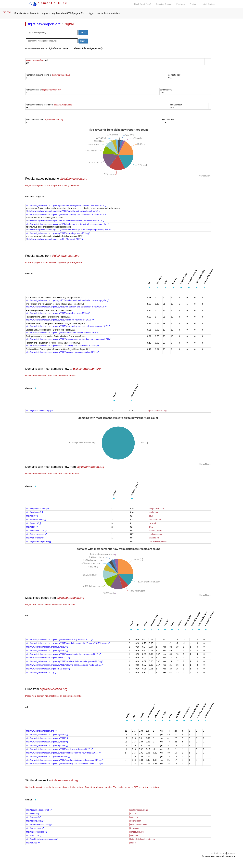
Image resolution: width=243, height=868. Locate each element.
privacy (231, 853)
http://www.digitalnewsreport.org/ (41, 672)
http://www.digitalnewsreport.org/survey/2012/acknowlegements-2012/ (58, 233)
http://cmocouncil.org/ (36, 832)
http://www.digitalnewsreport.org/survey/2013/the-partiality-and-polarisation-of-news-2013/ (66, 205)
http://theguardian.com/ (37, 509)
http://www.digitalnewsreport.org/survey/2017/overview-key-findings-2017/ (59, 640)
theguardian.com (156, 509)
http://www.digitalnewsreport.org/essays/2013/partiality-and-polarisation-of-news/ (64, 211)
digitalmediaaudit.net (139, 810)
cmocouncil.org (137, 832)
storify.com (154, 512)
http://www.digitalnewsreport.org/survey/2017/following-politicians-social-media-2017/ (64, 665)
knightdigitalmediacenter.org (143, 839)
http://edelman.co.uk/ (36, 534)
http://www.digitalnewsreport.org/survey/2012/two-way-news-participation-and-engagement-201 (69, 339)
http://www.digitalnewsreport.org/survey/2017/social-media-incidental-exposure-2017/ (64, 661)
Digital (69, 24)
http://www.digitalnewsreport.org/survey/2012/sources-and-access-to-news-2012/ (62, 333)
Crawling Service (164, 4)
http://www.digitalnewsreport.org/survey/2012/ (47, 647)
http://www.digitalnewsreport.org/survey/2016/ (47, 742)
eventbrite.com (155, 531)
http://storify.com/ (35, 512)
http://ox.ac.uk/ (33, 523)
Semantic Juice (48, 3)
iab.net (133, 843)
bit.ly (151, 527)
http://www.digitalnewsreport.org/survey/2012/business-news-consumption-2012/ (62, 352)
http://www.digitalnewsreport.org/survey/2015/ (47, 651)
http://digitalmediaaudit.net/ (39, 810)
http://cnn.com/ (34, 817)
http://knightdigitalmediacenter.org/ (42, 839)
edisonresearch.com (139, 825)
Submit (83, 32)
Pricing (193, 4)
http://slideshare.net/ (36, 520)
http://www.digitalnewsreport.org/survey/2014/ (47, 738)
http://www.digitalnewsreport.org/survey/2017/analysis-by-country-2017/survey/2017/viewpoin (68, 643)
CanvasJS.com (205, 176)
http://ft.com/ (32, 814)
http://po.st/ (32, 516)
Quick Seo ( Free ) (143, 4)
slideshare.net (155, 520)
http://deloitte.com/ (35, 821)
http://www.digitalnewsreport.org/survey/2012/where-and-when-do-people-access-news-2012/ (68, 326)
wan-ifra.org (154, 538)
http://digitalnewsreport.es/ (39, 541)
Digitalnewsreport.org (44, 24)
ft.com (133, 814)
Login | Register (208, 4)
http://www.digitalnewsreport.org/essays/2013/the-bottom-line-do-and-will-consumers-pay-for (67, 224)
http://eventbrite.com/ (36, 531)
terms (223, 853)
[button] (150, 288)
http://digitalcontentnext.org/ (39, 411)
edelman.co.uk (155, 534)
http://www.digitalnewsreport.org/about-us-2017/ (48, 669)
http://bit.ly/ (32, 527)
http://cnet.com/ (34, 836)
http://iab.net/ (33, 843)
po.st (151, 516)
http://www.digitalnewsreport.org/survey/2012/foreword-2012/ (55, 239)
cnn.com (134, 817)
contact (214, 853)
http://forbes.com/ (35, 828)
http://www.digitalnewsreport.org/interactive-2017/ (49, 658)
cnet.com (134, 836)
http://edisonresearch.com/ (39, 825)
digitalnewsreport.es (158, 541)
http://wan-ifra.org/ (35, 538)
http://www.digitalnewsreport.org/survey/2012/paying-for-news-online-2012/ (60, 320)
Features (180, 4)
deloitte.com (136, 821)
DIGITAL (7, 12)
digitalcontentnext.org (157, 411)
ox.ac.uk (153, 523)
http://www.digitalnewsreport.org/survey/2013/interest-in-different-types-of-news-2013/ (66, 220)
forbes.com (135, 828)
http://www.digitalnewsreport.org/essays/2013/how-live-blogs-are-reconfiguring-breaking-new (69, 230)
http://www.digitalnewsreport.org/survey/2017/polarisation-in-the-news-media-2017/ (63, 654)
